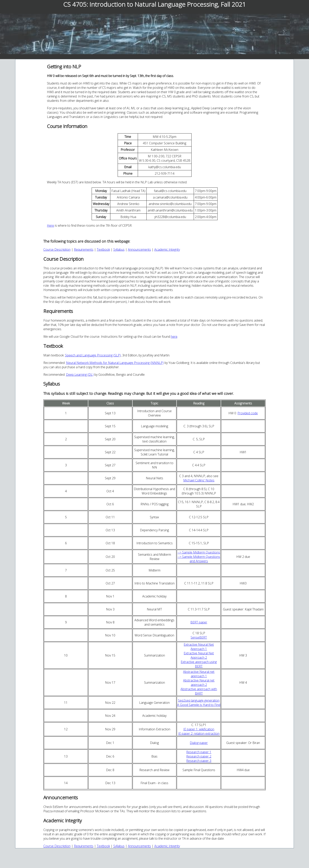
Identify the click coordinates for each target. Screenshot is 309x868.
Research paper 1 (199, 752)
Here (50, 225)
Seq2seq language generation (199, 700)
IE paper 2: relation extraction (199, 734)
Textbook (103, 249)
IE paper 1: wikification (199, 729)
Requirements (84, 249)
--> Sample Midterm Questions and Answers (199, 559)
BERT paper (199, 622)
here (174, 337)
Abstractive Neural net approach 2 (199, 683)
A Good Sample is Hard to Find (199, 705)
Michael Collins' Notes (199, 480)
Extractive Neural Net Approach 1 (199, 647)
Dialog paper (199, 743)
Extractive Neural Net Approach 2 (199, 655)
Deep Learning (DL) (80, 375)
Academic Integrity (167, 249)
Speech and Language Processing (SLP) (93, 355)
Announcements (139, 249)
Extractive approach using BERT (199, 664)
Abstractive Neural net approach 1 (199, 674)
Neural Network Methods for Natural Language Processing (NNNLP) (115, 363)
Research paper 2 (199, 756)
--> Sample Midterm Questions (199, 552)
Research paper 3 (199, 761)
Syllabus (119, 249)
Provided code (248, 413)
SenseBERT (199, 637)
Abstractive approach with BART (199, 691)
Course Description (57, 249)
